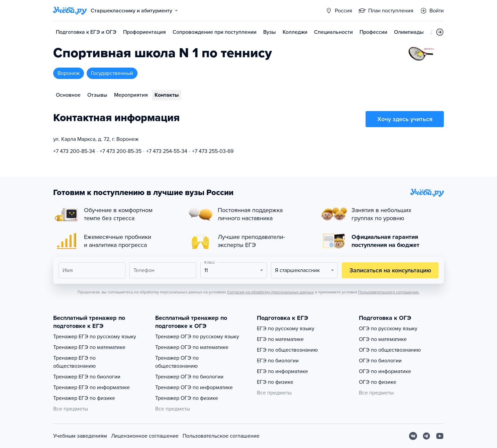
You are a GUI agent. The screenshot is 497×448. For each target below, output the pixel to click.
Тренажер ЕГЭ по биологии (87, 377)
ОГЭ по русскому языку (388, 329)
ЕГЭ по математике (280, 339)
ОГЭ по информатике (385, 371)
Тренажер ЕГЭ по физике (84, 398)
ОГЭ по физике (378, 382)
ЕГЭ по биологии (278, 361)
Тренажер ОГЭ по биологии (189, 377)
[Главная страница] (70, 11)
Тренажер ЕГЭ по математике (89, 347)
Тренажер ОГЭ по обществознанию (177, 362)
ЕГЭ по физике (275, 382)
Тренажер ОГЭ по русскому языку (197, 337)
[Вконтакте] (413, 436)
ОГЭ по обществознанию (390, 350)
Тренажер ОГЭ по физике (187, 398)
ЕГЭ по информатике (282, 371)
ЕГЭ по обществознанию (287, 350)
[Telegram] (426, 436)
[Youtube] (440, 436)
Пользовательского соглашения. (389, 292)
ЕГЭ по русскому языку (286, 329)
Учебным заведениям (80, 436)
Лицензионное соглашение (145, 436)
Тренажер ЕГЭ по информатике (91, 387)
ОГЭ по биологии (380, 361)
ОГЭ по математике (383, 339)
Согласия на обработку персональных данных (270, 292)
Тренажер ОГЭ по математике (192, 347)
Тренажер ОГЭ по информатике (194, 387)
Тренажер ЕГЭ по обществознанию (74, 362)
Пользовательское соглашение (221, 436)
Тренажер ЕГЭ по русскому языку (95, 337)
